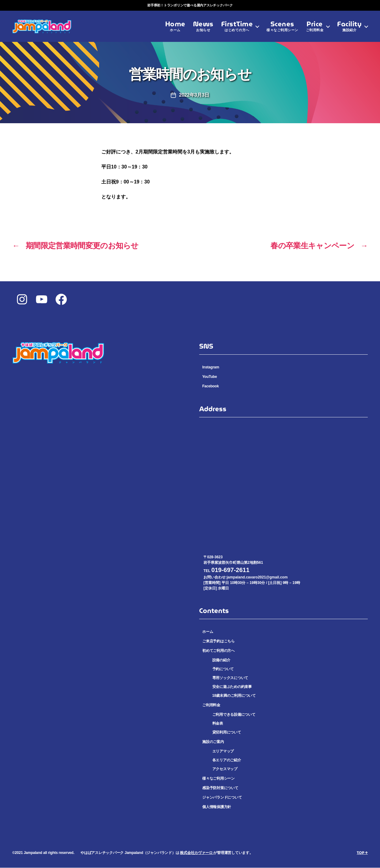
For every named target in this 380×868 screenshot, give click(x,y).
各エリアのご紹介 (227, 761)
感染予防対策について (220, 788)
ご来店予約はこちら (218, 641)
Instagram (211, 368)
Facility (349, 29)
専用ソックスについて (230, 678)
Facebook (210, 386)
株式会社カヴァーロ (197, 853)
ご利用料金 (211, 705)
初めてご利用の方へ (218, 651)
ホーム (208, 632)
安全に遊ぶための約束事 (232, 687)
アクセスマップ (225, 769)
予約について (223, 669)
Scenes (282, 29)
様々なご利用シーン (218, 779)
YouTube (210, 377)
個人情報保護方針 (217, 807)
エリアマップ (223, 752)
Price (315, 29)
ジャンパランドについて (222, 798)
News (203, 29)
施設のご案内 (213, 742)
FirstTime (237, 29)
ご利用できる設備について (234, 715)
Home (175, 29)
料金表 (218, 724)
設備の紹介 (221, 660)
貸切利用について (227, 733)
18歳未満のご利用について (234, 696)
